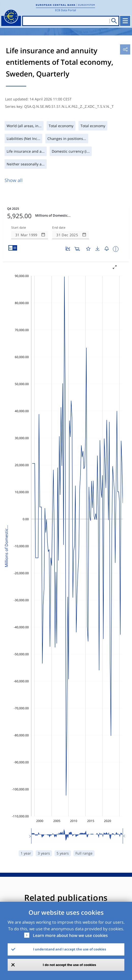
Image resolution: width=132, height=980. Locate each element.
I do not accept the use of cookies (69, 965)
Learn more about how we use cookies (70, 935)
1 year (26, 853)
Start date (19, 228)
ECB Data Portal (65, 10)
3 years (44, 853)
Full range (84, 853)
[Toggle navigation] (125, 21)
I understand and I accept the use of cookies (70, 949)
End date (59, 228)
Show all (14, 180)
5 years (63, 853)
